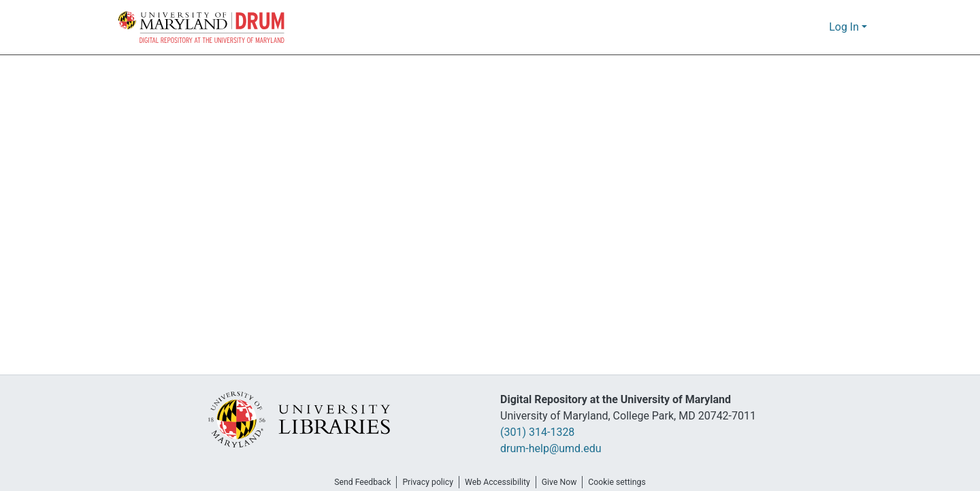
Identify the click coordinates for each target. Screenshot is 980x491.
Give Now (564, 482)
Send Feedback (355, 482)
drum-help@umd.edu (550, 449)
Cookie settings (626, 482)
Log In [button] (846, 27)
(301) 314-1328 (541, 432)
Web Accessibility (498, 482)
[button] (202, 27)
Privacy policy (424, 482)
